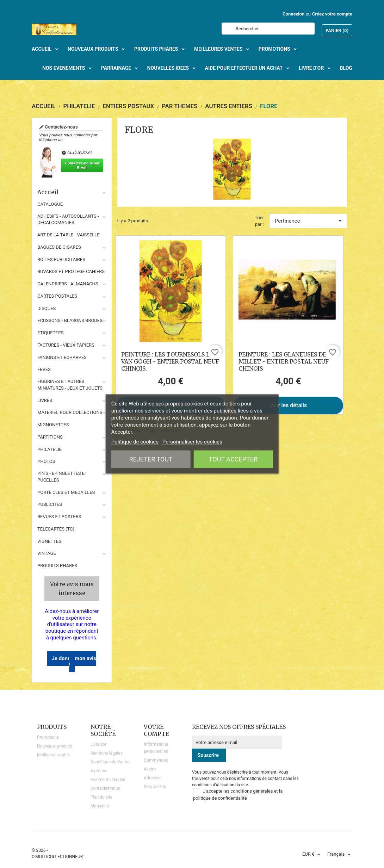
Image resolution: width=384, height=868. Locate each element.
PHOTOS (46, 461)
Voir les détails (289, 405)
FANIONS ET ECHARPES (62, 357)
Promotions (48, 737)
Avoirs (150, 769)
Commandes (156, 760)
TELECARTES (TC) (56, 529)
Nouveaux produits (55, 746)
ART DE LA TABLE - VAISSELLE (69, 235)
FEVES (44, 369)
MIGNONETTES (53, 425)
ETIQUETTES (50, 333)
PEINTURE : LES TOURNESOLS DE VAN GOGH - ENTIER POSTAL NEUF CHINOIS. (170, 361)
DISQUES (47, 308)
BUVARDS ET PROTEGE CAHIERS (71, 271)
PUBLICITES (50, 504)
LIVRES (45, 400)
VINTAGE (47, 553)
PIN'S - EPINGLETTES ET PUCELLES (62, 477)
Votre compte (156, 730)
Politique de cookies (135, 442)
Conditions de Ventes (110, 762)
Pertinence (308, 221)
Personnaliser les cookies (192, 442)
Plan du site (101, 797)
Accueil (72, 192)
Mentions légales (107, 753)
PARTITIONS (50, 437)
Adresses (153, 778)
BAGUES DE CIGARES (59, 247)
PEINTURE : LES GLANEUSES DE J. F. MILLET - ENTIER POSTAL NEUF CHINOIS (287, 361)
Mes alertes (155, 787)
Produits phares (57, 566)
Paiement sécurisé (108, 780)
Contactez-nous (105, 788)
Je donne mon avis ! (74, 662)
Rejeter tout (151, 459)
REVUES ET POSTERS (59, 517)
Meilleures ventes (53, 755)
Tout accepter (233, 459)
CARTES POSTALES (57, 296)
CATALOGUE (50, 204)
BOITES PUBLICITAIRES (61, 259)
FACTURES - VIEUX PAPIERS (66, 345)
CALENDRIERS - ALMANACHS (68, 284)
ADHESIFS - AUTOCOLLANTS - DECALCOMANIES (68, 219)
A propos (99, 771)
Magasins (100, 806)
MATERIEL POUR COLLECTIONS (70, 412)
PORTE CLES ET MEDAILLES (66, 492)
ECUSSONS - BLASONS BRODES (70, 320)
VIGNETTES (49, 541)
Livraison (99, 744)
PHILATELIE (49, 449)
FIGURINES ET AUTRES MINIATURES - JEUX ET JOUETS (70, 385)
